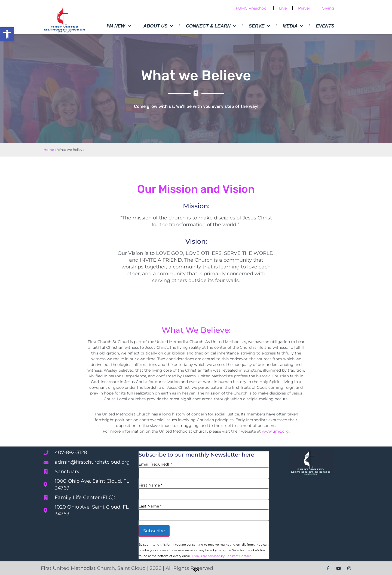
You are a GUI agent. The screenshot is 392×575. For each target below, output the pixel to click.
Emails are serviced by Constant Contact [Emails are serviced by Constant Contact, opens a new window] (221, 556)
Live (283, 8)
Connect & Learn (211, 26)
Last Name (150, 506)
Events (325, 26)
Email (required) (155, 464)
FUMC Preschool (252, 8)
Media (293, 26)
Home (49, 150)
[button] (7, 34)
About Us (158, 26)
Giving (328, 8)
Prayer (304, 8)
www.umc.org (275, 431)
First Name (150, 485)
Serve (259, 26)
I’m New (119, 26)
